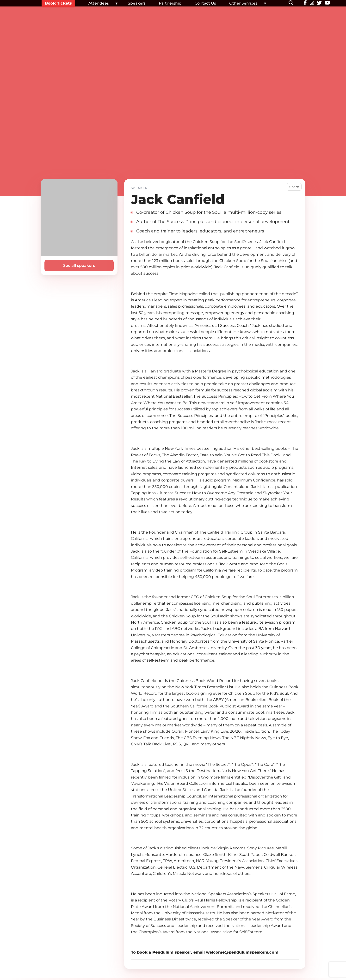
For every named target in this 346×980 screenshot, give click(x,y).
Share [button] (294, 187)
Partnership (170, 3)
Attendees (99, 3)
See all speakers (79, 265)
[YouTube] (327, 3)
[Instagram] (312, 3)
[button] (294, 3)
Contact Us (205, 3)
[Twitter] (319, 3)
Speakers (137, 3)
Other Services (243, 3)
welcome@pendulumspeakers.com (242, 952)
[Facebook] (305, 3)
